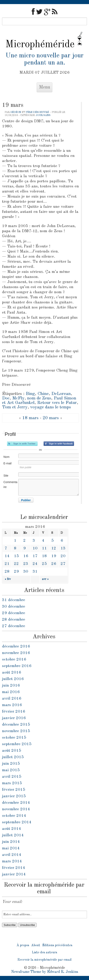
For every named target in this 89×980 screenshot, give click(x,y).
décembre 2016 (16, 646)
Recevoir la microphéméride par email (44, 960)
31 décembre (14, 600)
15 (16, 556)
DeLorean (61, 394)
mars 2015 (12, 783)
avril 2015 (12, 777)
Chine (43, 394)
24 (35, 564)
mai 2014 (11, 848)
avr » (45, 579)
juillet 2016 (13, 679)
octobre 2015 (14, 738)
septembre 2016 (17, 666)
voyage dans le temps (51, 407)
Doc (6, 398)
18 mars (30, 418)
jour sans (43, 115)
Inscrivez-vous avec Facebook (59, 444)
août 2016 (12, 673)
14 (7, 556)
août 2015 (12, 751)
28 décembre (14, 620)
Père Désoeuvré (37, 112)
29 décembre (14, 613)
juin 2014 (11, 842)
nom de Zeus (39, 398)
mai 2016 (11, 692)
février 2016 (14, 712)
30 (26, 572)
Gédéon (16, 112)
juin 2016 (11, 686)
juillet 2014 (13, 835)
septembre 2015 (17, 744)
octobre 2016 (14, 660)
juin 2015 (11, 764)
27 (63, 564)
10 (35, 548)
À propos (23, 945)
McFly (18, 398)
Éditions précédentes (57, 945)
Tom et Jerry (15, 407)
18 (44, 556)
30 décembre (14, 607)
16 (26, 556)
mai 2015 (11, 770)
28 (7, 572)
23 (26, 564)
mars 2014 (12, 861)
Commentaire (10, 485)
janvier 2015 (14, 796)
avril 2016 (12, 699)
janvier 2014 (14, 874)
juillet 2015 (13, 757)
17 (35, 556)
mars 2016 (12, 705)
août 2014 (12, 829)
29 (16, 572)
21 (7, 564)
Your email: (12, 902)
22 (16, 564)
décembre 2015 (16, 725)
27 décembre (14, 626)
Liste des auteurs (44, 953)
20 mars (51, 418)
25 (44, 564)
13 (63, 548)
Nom (6, 457)
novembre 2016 (16, 653)
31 (35, 572)
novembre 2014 (16, 809)
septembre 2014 (17, 822)
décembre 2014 (16, 803)
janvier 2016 (14, 718)
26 (54, 564)
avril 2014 (12, 855)
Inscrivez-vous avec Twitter (22, 444)
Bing (30, 394)
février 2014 (14, 868)
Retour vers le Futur (57, 403)
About (36, 945)
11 (44, 548)
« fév (8, 579)
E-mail (8, 463)
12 (54, 548)
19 (54, 556)
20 (63, 556)
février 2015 (14, 790)
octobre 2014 (14, 816)
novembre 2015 (16, 731)
